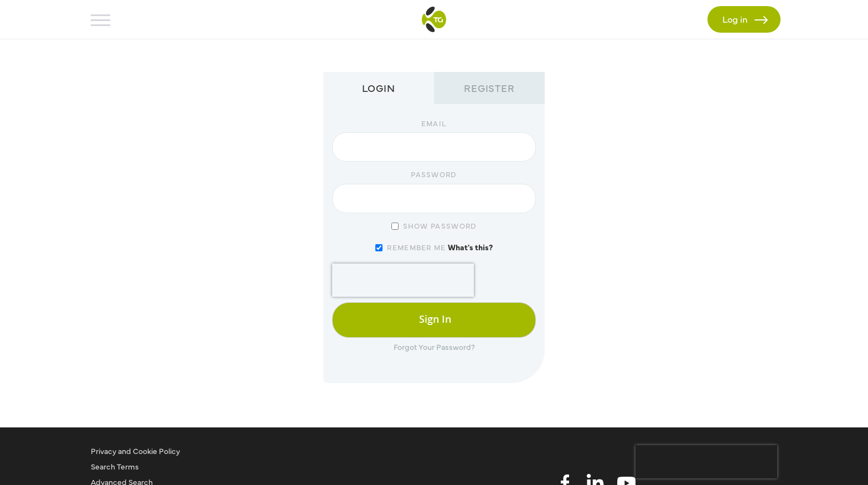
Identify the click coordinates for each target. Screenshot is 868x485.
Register (489, 88)
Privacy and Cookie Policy (135, 451)
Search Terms (115, 466)
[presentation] (403, 280)
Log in (738, 19)
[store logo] (434, 19)
